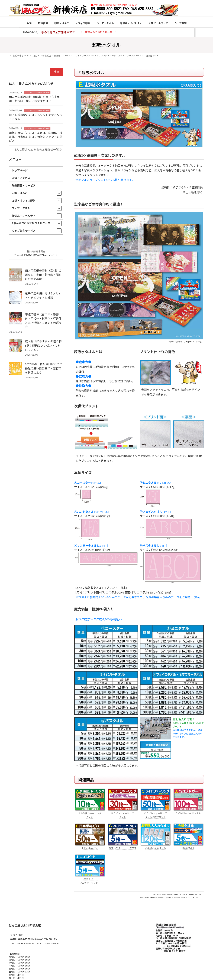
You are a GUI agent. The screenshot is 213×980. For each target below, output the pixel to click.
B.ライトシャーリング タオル (123, 813)
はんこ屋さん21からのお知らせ (37, 92)
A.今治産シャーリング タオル (90, 813)
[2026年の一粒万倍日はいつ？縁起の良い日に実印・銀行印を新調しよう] (16, 369)
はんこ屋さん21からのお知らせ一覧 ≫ (38, 149)
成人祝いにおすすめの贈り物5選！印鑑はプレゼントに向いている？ (43, 345)
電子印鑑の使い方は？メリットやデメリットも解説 (43, 295)
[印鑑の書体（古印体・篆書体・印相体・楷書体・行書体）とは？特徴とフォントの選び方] (16, 319)
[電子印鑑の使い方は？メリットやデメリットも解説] (16, 298)
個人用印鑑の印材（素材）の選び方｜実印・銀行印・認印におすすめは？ (43, 275)
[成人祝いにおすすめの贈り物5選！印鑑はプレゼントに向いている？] (16, 346)
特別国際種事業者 (36, 251)
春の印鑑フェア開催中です (58, 32)
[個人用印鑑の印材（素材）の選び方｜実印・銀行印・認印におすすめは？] (16, 275)
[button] (99, 32)
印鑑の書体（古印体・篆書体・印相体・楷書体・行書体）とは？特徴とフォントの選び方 (36, 137)
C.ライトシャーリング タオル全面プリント (155, 813)
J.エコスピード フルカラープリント (90, 879)
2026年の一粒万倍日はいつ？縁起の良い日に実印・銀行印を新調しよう (44, 368)
